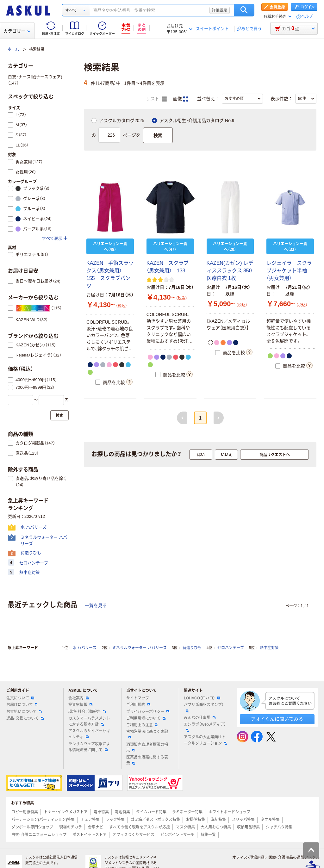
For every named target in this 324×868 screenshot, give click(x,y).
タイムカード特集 (151, 812)
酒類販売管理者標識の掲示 (147, 748)
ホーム (13, 49)
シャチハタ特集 (279, 827)
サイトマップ (138, 698)
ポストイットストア (90, 835)
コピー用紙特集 (25, 812)
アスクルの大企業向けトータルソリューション (205, 740)
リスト (156, 99)
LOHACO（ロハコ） (202, 698)
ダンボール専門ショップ (32, 827)
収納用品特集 (248, 827)
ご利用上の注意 (142, 725)
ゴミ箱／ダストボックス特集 (155, 820)
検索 (244, 10)
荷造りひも (192, 648)
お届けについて (22, 705)
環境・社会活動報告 (87, 712)
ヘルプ (307, 17)
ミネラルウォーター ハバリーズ (139, 648)
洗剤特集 (218, 820)
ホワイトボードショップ (229, 812)
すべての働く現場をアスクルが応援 (140, 827)
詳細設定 (220, 10)
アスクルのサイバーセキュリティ (89, 734)
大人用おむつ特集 (216, 827)
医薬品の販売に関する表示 (147, 760)
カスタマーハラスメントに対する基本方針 (89, 721)
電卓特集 (101, 812)
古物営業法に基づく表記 (147, 734)
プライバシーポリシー (148, 712)
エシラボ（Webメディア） (205, 727)
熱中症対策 (269, 648)
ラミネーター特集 (187, 812)
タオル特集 (270, 820)
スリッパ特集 (243, 820)
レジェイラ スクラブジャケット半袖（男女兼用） (289, 271)
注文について (20, 698)
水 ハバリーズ (85, 648)
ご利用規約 (138, 705)
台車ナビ (96, 827)
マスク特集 (185, 827)
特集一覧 (208, 835)
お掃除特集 (196, 820)
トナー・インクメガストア (66, 812)
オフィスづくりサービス (134, 835)
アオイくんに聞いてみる (277, 719)
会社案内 (78, 698)
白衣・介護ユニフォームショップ (39, 835)
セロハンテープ (231, 648)
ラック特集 (115, 820)
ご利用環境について (146, 718)
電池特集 (122, 812)
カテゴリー (17, 31)
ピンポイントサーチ (178, 835)
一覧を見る (96, 605)
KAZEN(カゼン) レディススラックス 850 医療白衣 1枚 (232, 271)
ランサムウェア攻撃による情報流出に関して (89, 747)
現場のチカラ (71, 827)
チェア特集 (90, 820)
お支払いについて (24, 712)
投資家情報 (80, 705)
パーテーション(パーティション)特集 (43, 820)
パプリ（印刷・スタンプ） (204, 707)
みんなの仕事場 (200, 718)
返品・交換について (25, 718)
